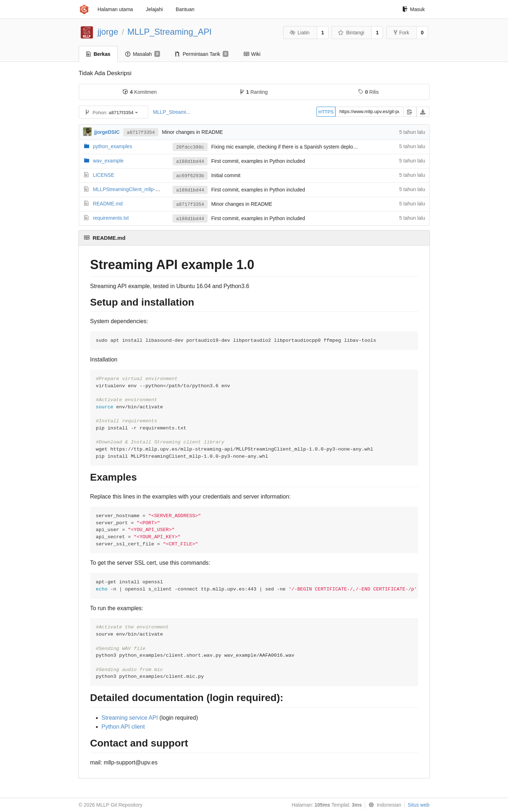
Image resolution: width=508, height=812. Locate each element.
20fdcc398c (190, 147)
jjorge (108, 32)
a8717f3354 (141, 133)
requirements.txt (111, 218)
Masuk (413, 9)
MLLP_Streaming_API (170, 32)
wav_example (108, 161)
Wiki (252, 54)
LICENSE (103, 175)
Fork (401, 33)
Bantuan (185, 9)
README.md (108, 204)
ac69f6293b (190, 176)
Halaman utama (115, 9)
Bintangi (351, 33)
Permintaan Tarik (202, 54)
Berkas (98, 54)
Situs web (419, 805)
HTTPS (326, 112)
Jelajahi (154, 9)
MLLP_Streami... (171, 112)
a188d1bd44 (190, 162)
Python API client (123, 727)
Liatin (300, 33)
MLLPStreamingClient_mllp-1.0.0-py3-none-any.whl (150, 189)
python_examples (112, 146)
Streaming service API (130, 718)
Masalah (143, 54)
